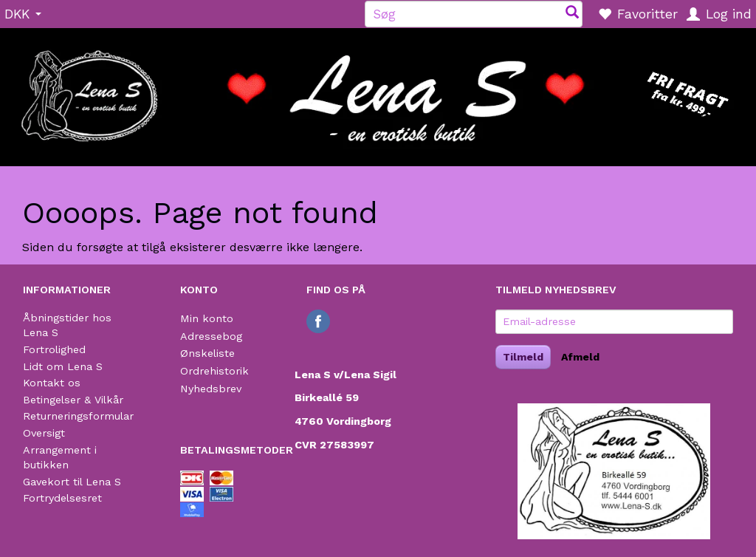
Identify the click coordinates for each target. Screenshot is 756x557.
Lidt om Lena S (63, 366)
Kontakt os (52, 383)
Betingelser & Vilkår (73, 400)
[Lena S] (378, 92)
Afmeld (580, 357)
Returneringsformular (78, 416)
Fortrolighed (54, 349)
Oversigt (44, 433)
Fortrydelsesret (62, 498)
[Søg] (572, 14)
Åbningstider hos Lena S (67, 325)
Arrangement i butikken (60, 458)
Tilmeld (523, 357)
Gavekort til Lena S (72, 482)
